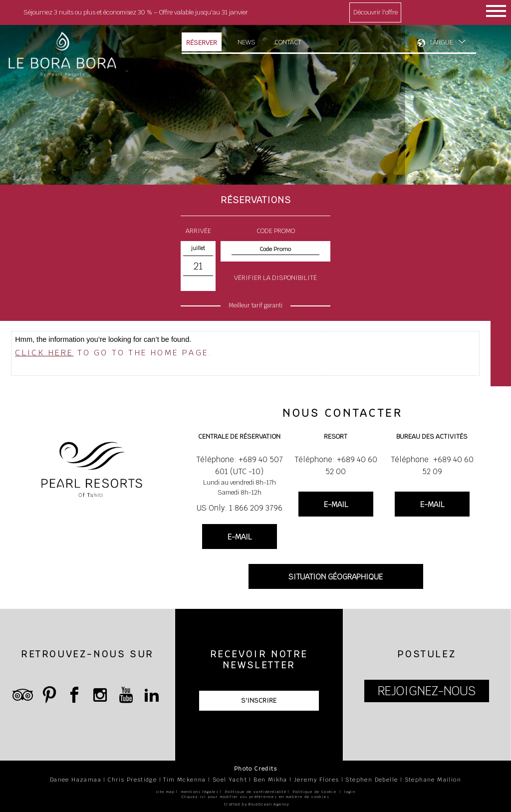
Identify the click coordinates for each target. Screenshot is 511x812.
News (247, 42)
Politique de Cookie (315, 792)
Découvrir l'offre (376, 12)
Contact (288, 42)
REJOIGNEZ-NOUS (427, 691)
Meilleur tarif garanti (255, 305)
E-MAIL (240, 537)
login (350, 792)
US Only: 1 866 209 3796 (240, 508)
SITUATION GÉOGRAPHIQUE (336, 577)
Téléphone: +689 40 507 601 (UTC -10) (240, 465)
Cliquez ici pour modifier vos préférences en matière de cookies (255, 797)
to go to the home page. (114, 353)
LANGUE (442, 42)
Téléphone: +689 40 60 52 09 (432, 465)
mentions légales (200, 792)
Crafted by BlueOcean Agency (257, 804)
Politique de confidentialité (256, 792)
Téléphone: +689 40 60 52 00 (336, 465)
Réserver (202, 43)
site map (165, 792)
